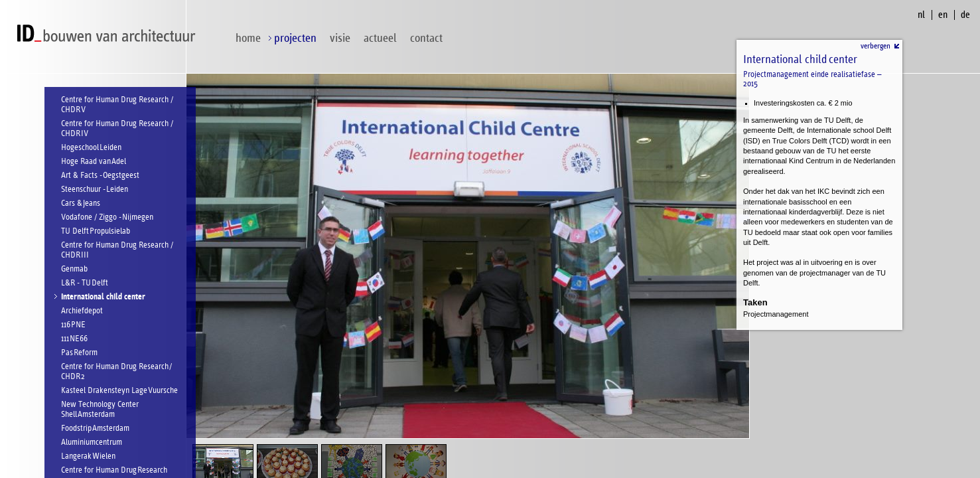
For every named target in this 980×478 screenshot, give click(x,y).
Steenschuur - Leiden (95, 190)
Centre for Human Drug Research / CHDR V (117, 105)
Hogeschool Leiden (91, 148)
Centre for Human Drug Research (114, 470)
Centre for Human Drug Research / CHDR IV (117, 129)
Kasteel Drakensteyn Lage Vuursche (119, 391)
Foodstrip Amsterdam (95, 429)
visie (340, 38)
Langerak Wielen (88, 456)
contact (426, 38)
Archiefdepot (82, 311)
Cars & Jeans (81, 203)
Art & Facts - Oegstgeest (100, 176)
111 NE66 (74, 339)
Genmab (74, 269)
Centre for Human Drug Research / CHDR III (117, 250)
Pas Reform (79, 353)
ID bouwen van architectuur (109, 34)
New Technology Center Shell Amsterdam (100, 410)
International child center (103, 297)
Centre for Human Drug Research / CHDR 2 (116, 372)
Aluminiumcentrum (92, 442)
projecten (295, 38)
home (248, 38)
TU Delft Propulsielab (96, 231)
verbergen (875, 46)
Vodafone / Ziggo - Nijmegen (107, 217)
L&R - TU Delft (85, 283)
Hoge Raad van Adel (94, 162)
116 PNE (73, 325)
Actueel (380, 38)
